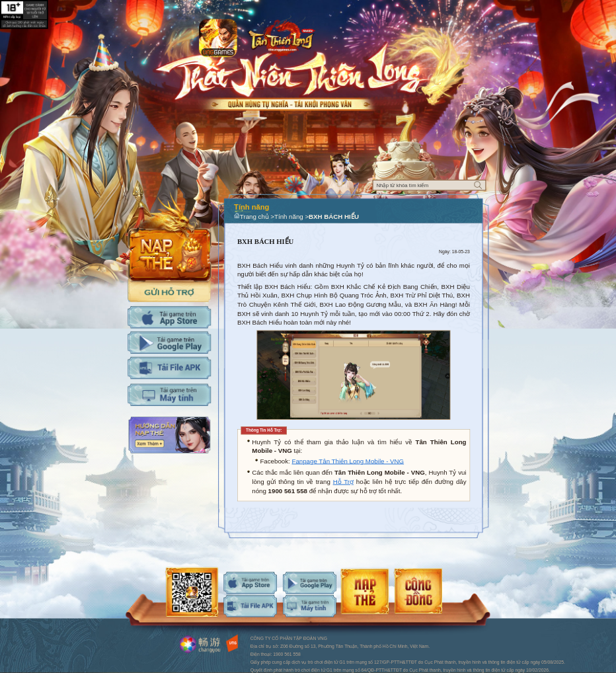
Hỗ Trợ (343, 482)
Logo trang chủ (282, 37)
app (218, 38)
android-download (310, 583)
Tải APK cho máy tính (169, 368)
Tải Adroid (169, 342)
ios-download (250, 583)
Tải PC (169, 395)
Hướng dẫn (169, 435)
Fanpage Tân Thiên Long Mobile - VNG (348, 461)
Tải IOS (169, 317)
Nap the (170, 237)
